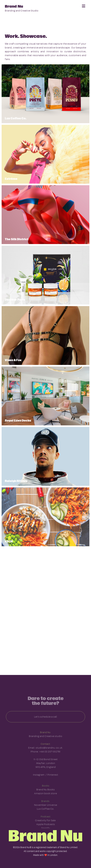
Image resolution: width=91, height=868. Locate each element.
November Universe (46, 811)
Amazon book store (45, 799)
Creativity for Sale (45, 826)
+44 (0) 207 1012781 (50, 757)
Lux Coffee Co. (46, 815)
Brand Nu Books (45, 795)
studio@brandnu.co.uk (49, 754)
